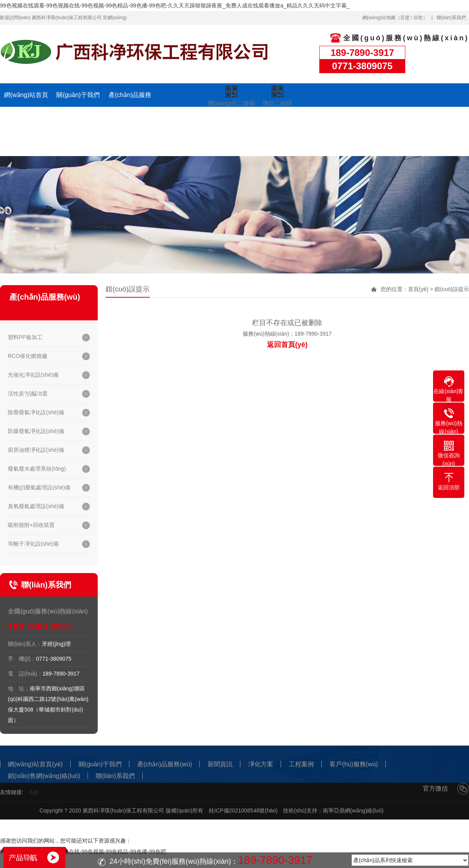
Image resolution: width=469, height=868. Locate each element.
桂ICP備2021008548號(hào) (243, 810)
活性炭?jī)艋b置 (28, 394)
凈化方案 (234, 121)
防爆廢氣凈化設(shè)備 (36, 431)
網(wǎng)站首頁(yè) (26, 107)
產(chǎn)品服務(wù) (130, 107)
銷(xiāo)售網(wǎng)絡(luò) (390, 132)
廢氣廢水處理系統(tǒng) (37, 469)
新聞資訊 (182, 121)
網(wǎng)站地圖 (379, 18)
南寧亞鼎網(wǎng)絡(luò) (353, 810)
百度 (405, 18)
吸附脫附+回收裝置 (31, 525)
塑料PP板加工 (25, 337)
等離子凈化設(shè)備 (33, 544)
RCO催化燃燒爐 (28, 356)
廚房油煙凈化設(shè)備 (36, 450)
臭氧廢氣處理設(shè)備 (36, 506)
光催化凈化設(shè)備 (33, 375)
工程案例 (286, 121)
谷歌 (418, 18)
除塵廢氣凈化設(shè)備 (36, 412)
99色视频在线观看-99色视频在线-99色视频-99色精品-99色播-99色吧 (83, 852)
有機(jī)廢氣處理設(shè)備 (39, 487)
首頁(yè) (418, 289)
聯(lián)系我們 (451, 18)
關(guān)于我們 (78, 95)
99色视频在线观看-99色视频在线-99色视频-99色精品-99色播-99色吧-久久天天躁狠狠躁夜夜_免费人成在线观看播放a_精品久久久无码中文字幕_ (175, 5)
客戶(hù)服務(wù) (338, 121)
